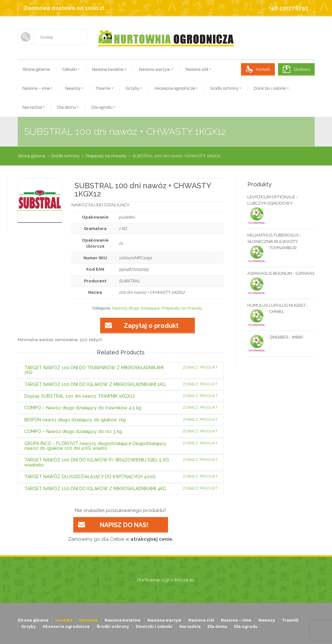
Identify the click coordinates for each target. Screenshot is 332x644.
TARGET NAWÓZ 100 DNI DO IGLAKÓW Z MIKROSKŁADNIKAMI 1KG (95, 384)
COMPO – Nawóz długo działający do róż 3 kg (73, 431)
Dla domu (68, 107)
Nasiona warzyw (156, 69)
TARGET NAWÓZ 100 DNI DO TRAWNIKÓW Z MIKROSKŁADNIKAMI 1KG (94, 370)
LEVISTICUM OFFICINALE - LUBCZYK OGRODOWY (272, 201)
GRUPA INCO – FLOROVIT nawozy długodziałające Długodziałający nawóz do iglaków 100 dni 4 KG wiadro (95, 446)
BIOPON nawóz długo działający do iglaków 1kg (75, 420)
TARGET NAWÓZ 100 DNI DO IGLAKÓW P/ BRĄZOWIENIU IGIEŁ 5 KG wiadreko (97, 462)
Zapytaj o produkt (151, 326)
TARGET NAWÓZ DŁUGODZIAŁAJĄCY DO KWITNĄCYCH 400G (90, 477)
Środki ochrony (226, 88)
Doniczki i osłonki (271, 88)
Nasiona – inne (37, 88)
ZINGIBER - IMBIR (275, 337)
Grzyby (134, 88)
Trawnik (104, 88)
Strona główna (36, 69)
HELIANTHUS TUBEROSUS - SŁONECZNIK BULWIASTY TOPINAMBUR (274, 242)
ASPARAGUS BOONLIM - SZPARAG (281, 274)
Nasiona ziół (198, 69)
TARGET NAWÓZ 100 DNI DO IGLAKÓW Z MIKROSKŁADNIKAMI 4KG (95, 489)
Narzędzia (33, 107)
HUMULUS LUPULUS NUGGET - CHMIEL (278, 309)
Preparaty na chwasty (106, 156)
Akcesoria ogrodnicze (176, 88)
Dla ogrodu (103, 107)
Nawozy (74, 88)
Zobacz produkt (200, 367)
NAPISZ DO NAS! (124, 525)
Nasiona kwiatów (109, 69)
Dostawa (302, 69)
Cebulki (71, 69)
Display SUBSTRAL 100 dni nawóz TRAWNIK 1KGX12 (80, 396)
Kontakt (263, 69)
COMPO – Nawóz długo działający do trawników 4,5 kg (83, 408)
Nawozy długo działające (136, 308)
